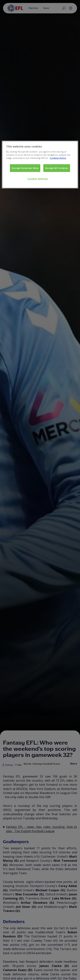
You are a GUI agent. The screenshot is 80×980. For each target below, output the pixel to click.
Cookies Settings (38, 179)
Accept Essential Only (25, 168)
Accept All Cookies (57, 168)
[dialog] (40, 164)
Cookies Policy (58, 158)
